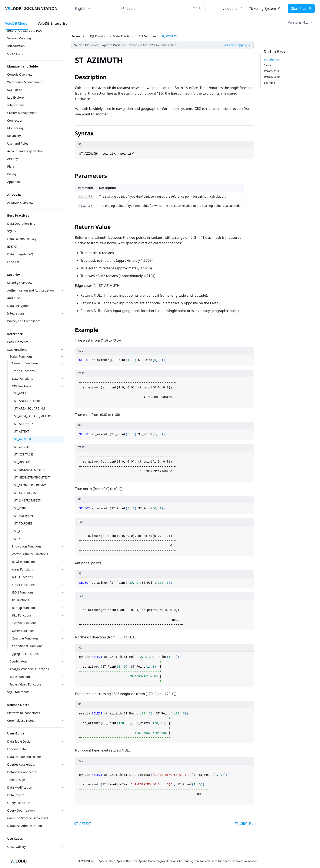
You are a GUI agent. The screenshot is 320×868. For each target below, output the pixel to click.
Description (271, 59)
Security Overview (20, 283)
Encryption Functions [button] (27, 546)
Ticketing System (263, 9)
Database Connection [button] (22, 772)
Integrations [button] (16, 313)
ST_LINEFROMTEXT (27, 500)
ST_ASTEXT (22, 431)
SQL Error (14, 231)
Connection (15, 120)
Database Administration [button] (25, 826)
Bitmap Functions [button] (24, 608)
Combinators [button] (19, 661)
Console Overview (20, 74)
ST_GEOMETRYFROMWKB (32, 485)
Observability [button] (16, 847)
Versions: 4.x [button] (298, 22)
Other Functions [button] (23, 631)
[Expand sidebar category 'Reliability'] (62, 136)
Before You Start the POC (25, 31)
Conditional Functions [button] (27, 646)
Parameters (271, 71)
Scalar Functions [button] (21, 356)
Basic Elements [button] (18, 342)
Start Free (299, 9)
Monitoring (15, 128)
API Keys (13, 159)
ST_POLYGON (24, 516)
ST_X (17, 531)
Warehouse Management (25, 82)
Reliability (14, 136)
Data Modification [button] (20, 787)
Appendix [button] (14, 182)
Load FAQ (14, 262)
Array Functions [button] (23, 569)
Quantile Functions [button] (25, 638)
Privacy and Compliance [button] (24, 321)
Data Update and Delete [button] (24, 757)
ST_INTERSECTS (25, 493)
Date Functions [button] (22, 379)
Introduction (16, 46)
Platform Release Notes (24, 713)
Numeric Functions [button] (25, 363)
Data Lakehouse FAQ (22, 239)
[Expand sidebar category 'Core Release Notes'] (62, 721)
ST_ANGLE (21, 393)
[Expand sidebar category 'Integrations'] (62, 105)
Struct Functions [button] (23, 585)
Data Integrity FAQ (20, 254)
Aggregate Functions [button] (24, 654)
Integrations (16, 105)
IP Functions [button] (21, 600)
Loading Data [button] (17, 749)
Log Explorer (16, 97)
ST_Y (17, 539)
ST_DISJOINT (23, 462)
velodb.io (230, 9)
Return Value (272, 77)
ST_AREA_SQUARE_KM (30, 408)
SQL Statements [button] (18, 692)
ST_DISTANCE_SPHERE (30, 470)
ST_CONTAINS (24, 454)
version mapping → (237, 45)
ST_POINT (21, 508)
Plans (11, 166)
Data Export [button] (16, 795)
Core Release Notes (21, 721)
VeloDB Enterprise (53, 23)
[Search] (162, 8)
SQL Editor (15, 90)
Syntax (268, 65)
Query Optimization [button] (21, 810)
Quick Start (15, 54)
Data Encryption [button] (18, 306)
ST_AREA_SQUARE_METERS (33, 416)
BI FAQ (12, 246)
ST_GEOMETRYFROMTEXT (32, 477)
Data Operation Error (22, 223)
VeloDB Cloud (16, 23)
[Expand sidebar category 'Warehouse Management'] (62, 82)
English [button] (81, 9)
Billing (12, 174)
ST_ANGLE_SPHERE (27, 401)
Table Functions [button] (20, 677)
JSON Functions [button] (23, 592)
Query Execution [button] (19, 803)
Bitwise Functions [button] (24, 562)
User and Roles (18, 143)
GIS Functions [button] (21, 386)
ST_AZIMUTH (23, 439)
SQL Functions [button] (17, 350)
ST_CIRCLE (21, 447)
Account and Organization (25, 151)
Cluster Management (22, 113)
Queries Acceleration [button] (22, 764)
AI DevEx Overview (20, 203)
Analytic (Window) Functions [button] (29, 669)
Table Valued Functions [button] (26, 684)
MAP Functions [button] (22, 577)
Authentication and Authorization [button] (31, 290)
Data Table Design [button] (20, 741)
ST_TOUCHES (23, 523)
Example (269, 83)
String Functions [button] (23, 371)
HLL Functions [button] (22, 615)
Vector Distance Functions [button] (30, 554)
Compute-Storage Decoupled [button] (28, 818)
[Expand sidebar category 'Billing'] (62, 174)
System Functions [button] (24, 623)
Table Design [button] (16, 780)
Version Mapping (19, 38)
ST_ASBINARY (24, 424)
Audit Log (14, 298)
